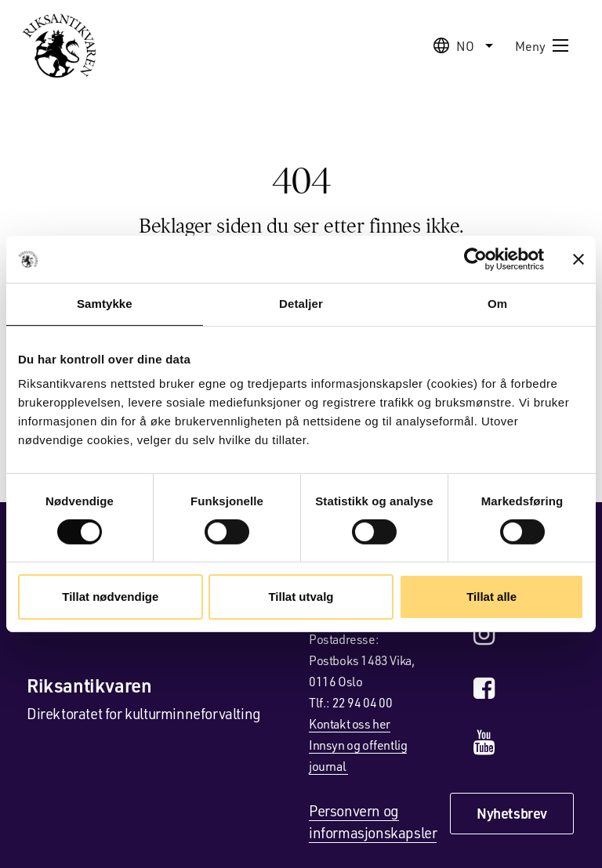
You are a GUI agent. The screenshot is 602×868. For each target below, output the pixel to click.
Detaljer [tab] (301, 304)
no (465, 45)
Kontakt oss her (350, 723)
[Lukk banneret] (578, 259)
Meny (542, 45)
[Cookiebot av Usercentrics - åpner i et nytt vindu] (475, 259)
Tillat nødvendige (110, 597)
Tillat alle (491, 597)
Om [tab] (497, 304)
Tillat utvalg (301, 597)
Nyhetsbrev (512, 813)
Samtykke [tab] (105, 304)
